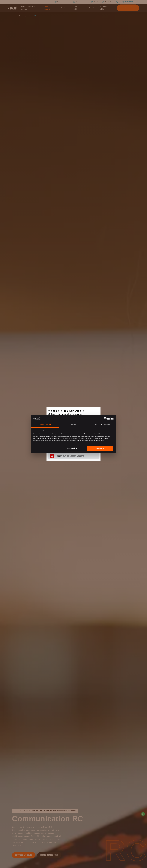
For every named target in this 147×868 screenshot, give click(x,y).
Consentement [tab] (45, 425)
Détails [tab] (73, 425)
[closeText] (97, 410)
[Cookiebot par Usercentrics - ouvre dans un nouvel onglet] (105, 419)
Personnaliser (73, 448)
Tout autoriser (100, 448)
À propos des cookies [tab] (102, 425)
